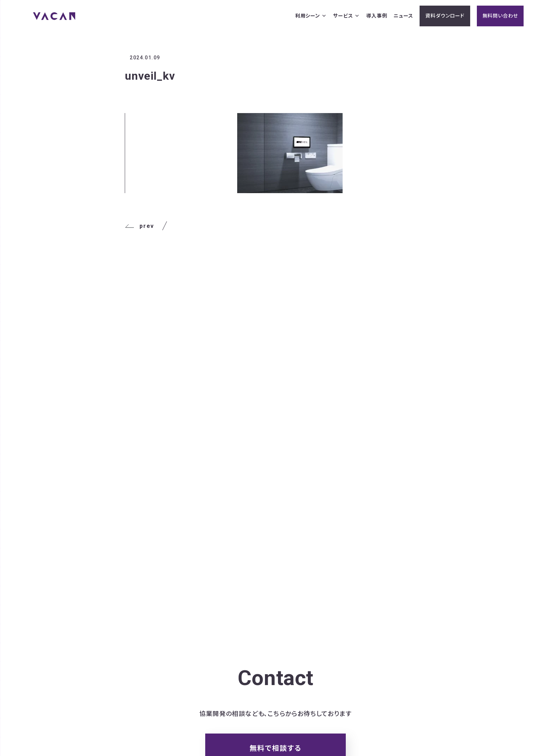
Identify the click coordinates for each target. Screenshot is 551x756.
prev (139, 226)
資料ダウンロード (445, 16)
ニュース (403, 16)
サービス (346, 16)
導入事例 (377, 16)
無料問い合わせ (500, 16)
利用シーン (311, 16)
